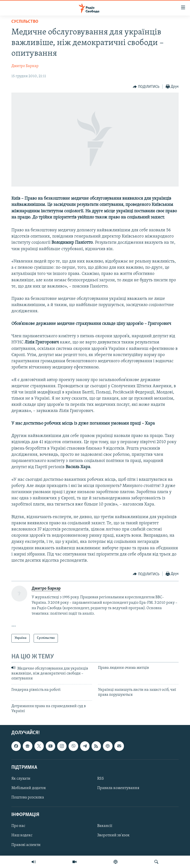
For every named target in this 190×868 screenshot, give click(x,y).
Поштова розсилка (28, 797)
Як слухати (21, 779)
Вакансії (105, 826)
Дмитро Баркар (25, 66)
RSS (101, 779)
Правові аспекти (26, 845)
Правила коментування (118, 788)
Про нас (18, 826)
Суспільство (25, 22)
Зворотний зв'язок (113, 836)
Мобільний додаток (29, 788)
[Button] (146, 87)
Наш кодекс (22, 836)
